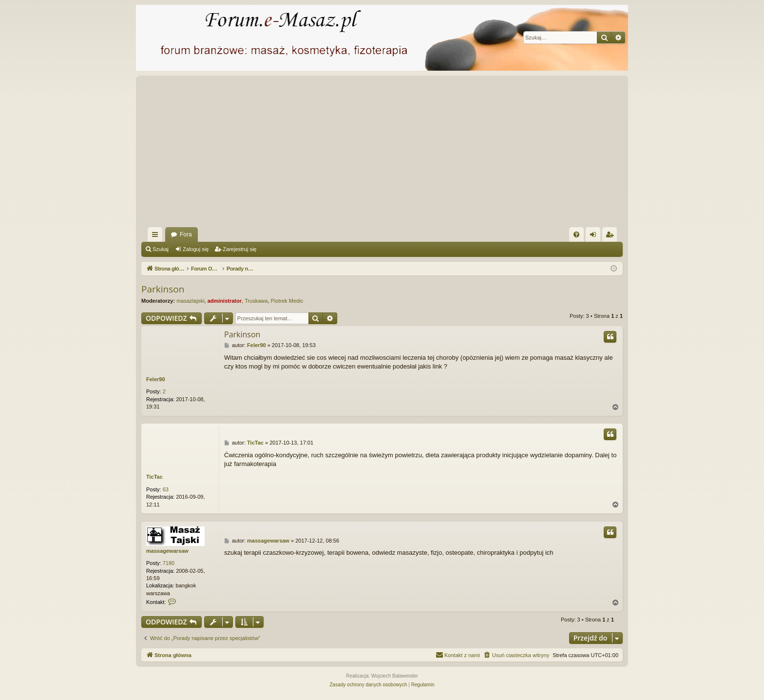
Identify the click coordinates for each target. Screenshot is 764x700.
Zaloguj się (196, 249)
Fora (186, 234)
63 (166, 489)
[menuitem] (576, 234)
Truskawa (256, 301)
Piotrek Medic (287, 301)
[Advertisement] (434, 154)
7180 (169, 563)
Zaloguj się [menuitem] (595, 236)
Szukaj (161, 249)
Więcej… (157, 236)
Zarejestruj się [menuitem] (611, 236)
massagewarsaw (167, 551)
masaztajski (190, 301)
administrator (225, 301)
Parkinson (163, 289)
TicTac (154, 477)
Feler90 (156, 379)
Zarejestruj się (239, 249)
